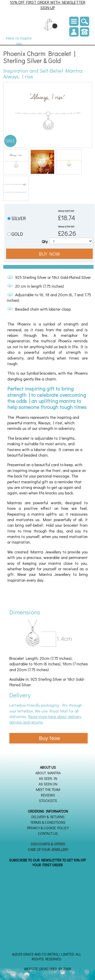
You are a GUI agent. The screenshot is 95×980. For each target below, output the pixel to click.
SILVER (19, 218)
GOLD (17, 234)
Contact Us (48, 833)
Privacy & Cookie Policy (48, 828)
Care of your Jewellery (48, 850)
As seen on (48, 784)
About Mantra (48, 773)
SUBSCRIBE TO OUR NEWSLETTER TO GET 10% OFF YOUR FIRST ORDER (47, 863)
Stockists (48, 801)
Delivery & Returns (48, 817)
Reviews (48, 795)
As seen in (48, 778)
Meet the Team (48, 790)
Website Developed (41, 969)
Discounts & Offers (48, 844)
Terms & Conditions (48, 822)
